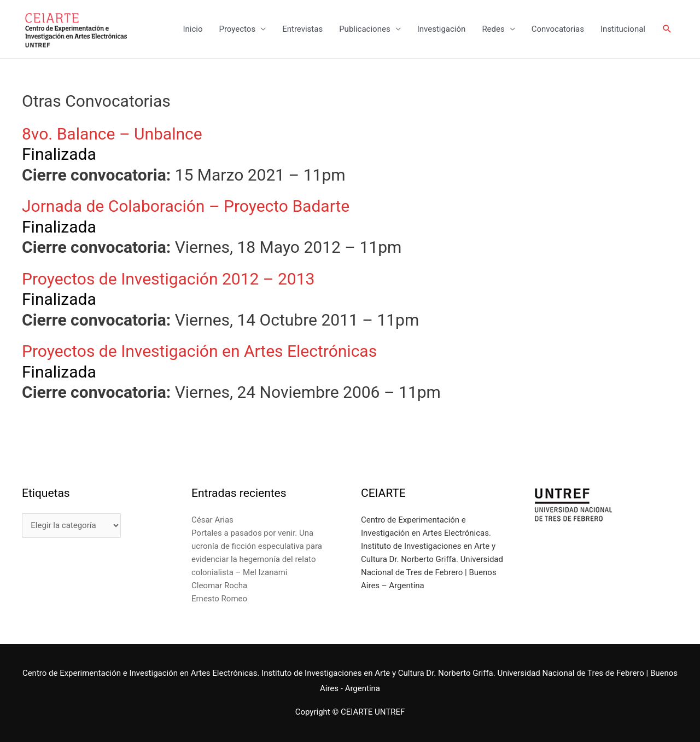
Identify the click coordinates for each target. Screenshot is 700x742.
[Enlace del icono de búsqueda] (667, 29)
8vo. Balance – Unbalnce (112, 134)
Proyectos (237, 29)
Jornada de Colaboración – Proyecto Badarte (186, 206)
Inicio (192, 29)
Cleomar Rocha (219, 586)
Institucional (623, 29)
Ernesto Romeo (219, 599)
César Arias (212, 520)
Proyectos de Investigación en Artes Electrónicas (199, 351)
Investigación (442, 29)
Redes (493, 29)
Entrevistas (302, 29)
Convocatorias (558, 29)
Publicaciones (365, 29)
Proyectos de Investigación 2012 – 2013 (168, 279)
